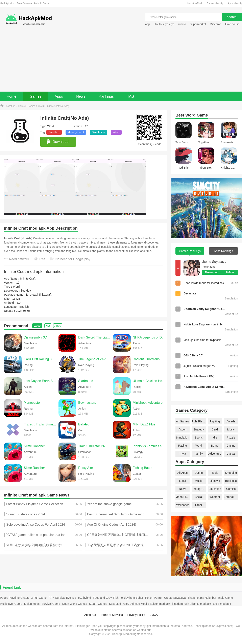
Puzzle (231, 438)
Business (231, 481)
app (148, 24)
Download (57, 142)
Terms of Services (112, 615)
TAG (131, 96)
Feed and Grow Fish (106, 598)
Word (41, 106)
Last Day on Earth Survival (40, 381)
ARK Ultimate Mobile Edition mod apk (147, 604)
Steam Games (98, 604)
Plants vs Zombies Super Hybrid (149, 446)
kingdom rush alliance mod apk (191, 604)
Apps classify (235, 3)
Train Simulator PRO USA (95, 446)
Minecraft (216, 24)
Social (199, 497)
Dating (199, 473)
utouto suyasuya (164, 24)
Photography (199, 489)
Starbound (86, 381)
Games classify (215, 3)
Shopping (231, 473)
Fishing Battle (142, 468)
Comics (231, 489)
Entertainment (231, 497)
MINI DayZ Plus (144, 424)
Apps (59, 96)
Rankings (106, 96)
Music (231, 429)
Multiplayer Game (11, 604)
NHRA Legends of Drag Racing (149, 337)
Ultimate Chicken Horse (149, 381)
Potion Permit (154, 598)
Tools (215, 473)
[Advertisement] (121, 61)
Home (11, 96)
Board (215, 446)
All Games (183, 421)
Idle (215, 438)
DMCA (154, 615)
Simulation (98, 132)
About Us (90, 615)
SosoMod (115, 604)
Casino (231, 446)
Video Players (183, 497)
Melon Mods (32, 604)
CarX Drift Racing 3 (38, 359)
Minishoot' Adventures (148, 403)
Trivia (183, 454)
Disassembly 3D (35, 337)
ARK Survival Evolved (62, 598)
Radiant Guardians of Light (149, 359)
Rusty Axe (86, 468)
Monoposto (32, 403)
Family (199, 454)
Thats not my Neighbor (202, 598)
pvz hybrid (84, 598)
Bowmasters (87, 403)
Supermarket (198, 24)
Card (215, 429)
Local (182, 481)
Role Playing (199, 421)
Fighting (215, 421)
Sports (199, 438)
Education (215, 489)
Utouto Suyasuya (214, 262)
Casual (231, 454)
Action (183, 429)
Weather (215, 497)
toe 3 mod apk (222, 604)
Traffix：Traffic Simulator (40, 424)
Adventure (215, 454)
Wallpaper (183, 505)
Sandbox (54, 132)
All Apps (183, 473)
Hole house (233, 24)
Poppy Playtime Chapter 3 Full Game (23, 598)
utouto (182, 24)
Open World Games (75, 604)
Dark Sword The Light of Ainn (95, 337)
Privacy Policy (136, 615)
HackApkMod (195, 3)
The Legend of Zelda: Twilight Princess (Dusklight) (95, 359)
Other (199, 505)
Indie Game (225, 598)
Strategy (199, 429)
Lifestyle (215, 481)
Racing (183, 446)
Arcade (231, 421)
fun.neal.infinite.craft (39, 295)
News (81, 96)
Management (76, 132)
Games (35, 96)
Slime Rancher (34, 446)
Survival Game (51, 604)
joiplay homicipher (132, 598)
